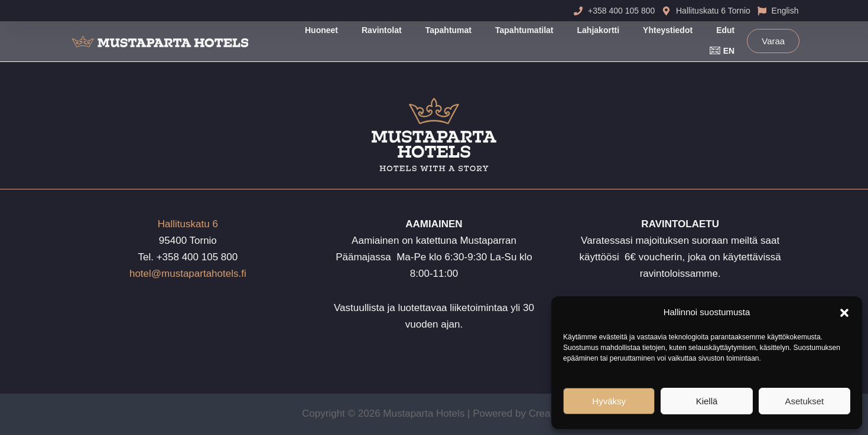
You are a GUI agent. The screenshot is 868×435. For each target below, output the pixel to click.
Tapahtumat (448, 30)
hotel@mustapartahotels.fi (188, 274)
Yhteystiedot (668, 30)
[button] (844, 313)
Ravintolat (382, 30)
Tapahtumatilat (524, 30)
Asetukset (804, 401)
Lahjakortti (599, 30)
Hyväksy (609, 401)
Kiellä (707, 401)
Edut (725, 30)
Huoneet (321, 30)
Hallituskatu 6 (188, 224)
